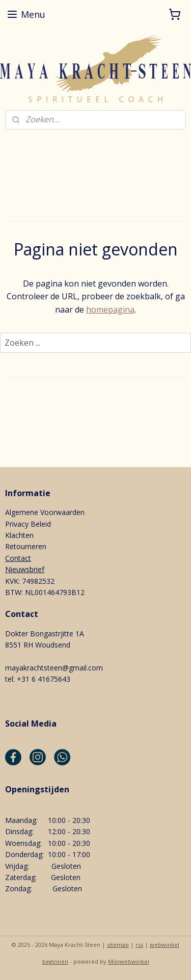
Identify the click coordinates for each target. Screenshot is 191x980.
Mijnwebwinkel (129, 961)
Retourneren (26, 546)
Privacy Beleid (28, 524)
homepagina (110, 310)
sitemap (118, 945)
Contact (18, 558)
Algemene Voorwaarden (45, 512)
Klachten (19, 535)
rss (139, 945)
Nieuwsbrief (25, 569)
